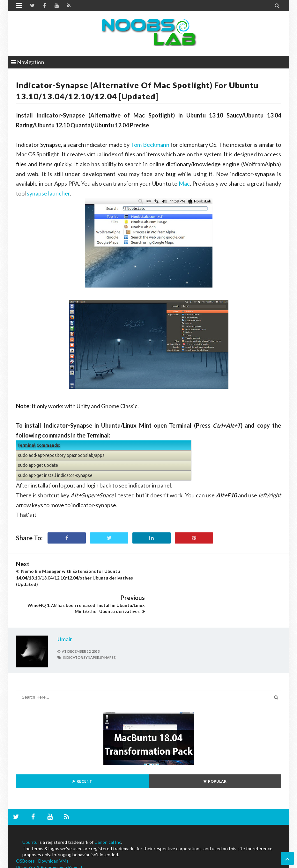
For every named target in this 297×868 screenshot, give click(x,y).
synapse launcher (48, 193)
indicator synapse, (81, 630)
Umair (65, 612)
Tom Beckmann (150, 145)
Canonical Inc (108, 814)
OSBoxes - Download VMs (42, 833)
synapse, (108, 630)
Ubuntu (30, 814)
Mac (184, 183)
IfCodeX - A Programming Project (49, 840)
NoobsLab (24, 862)
